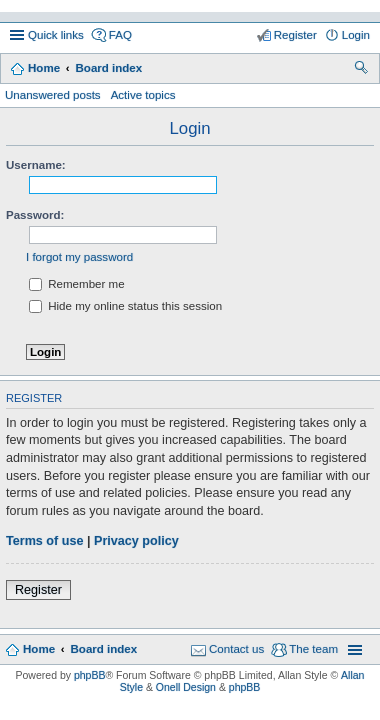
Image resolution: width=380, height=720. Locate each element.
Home (44, 68)
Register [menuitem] (295, 35)
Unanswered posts (53, 95)
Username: (36, 165)
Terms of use (44, 541)
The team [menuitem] (313, 649)
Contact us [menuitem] (236, 649)
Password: (35, 215)
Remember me (77, 284)
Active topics (143, 95)
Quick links (56, 35)
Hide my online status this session (125, 306)
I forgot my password (79, 257)
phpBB (90, 675)
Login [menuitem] (356, 35)
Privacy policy (136, 541)
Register (38, 590)
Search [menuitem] (362, 70)
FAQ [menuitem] (120, 35)
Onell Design (186, 687)
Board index (108, 68)
